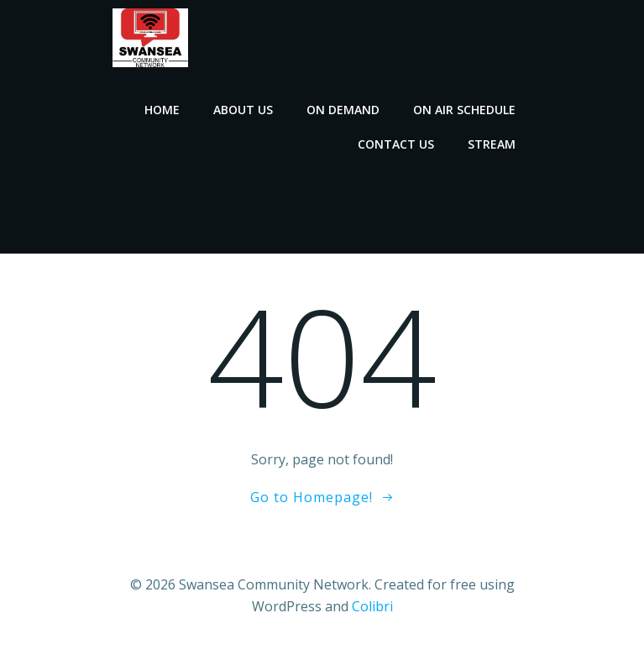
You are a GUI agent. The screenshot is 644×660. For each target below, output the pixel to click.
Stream (492, 144)
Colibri (372, 606)
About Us (243, 110)
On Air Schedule (464, 110)
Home (162, 110)
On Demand (343, 110)
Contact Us (396, 144)
